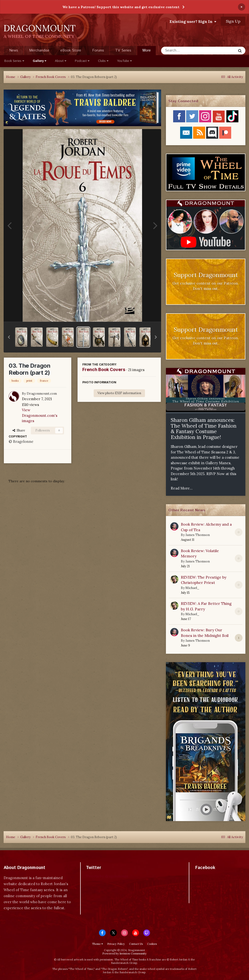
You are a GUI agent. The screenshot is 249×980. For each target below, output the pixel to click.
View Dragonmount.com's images (40, 415)
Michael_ (192, 588)
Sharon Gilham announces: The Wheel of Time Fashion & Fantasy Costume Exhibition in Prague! (204, 429)
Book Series (14, 61)
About (61, 61)
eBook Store (71, 50)
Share (19, 430)
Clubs (103, 61)
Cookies (152, 944)
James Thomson (198, 535)
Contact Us (136, 944)
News (14, 50)
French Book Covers (104, 369)
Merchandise (39, 50)
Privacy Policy (116, 944)
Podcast (82, 61)
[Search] (186, 51)
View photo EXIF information (119, 393)
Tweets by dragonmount (107, 876)
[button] (9, 337)
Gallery (39, 61)
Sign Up (233, 21)
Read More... (182, 488)
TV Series (123, 50)
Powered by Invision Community (124, 953)
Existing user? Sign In (193, 21)
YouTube (124, 61)
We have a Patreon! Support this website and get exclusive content (121, 7)
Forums (98, 50)
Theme (97, 944)
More (147, 50)
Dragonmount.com (42, 393)
